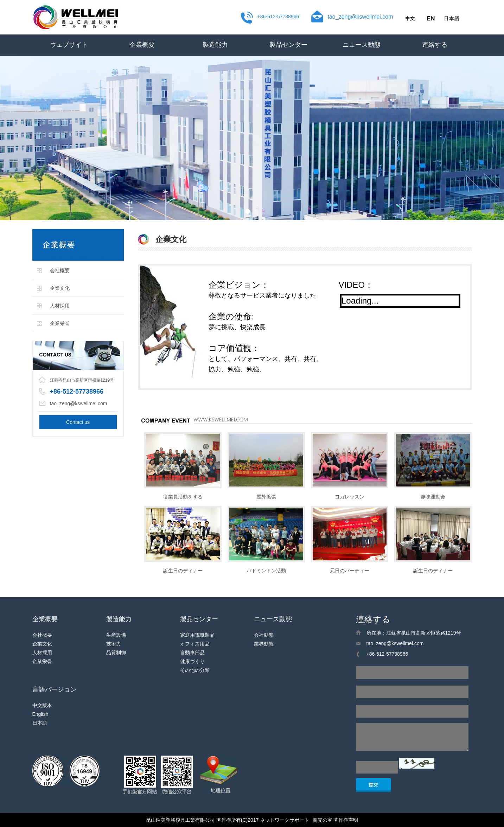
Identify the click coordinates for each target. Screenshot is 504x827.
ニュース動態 (362, 45)
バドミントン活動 (266, 571)
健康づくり (192, 661)
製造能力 (215, 45)
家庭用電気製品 (197, 635)
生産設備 (116, 635)
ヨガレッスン (350, 497)
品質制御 (116, 653)
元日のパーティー (350, 571)
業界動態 (264, 644)
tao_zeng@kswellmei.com (361, 17)
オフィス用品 (195, 644)
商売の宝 (323, 820)
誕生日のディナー (183, 571)
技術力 (114, 644)
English (40, 714)
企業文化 (60, 288)
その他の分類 (195, 670)
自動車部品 (192, 653)
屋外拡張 (266, 497)
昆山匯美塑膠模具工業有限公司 (180, 820)
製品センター (288, 45)
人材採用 (60, 306)
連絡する (435, 45)
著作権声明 (346, 820)
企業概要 (142, 45)
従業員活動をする (183, 497)
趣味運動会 (433, 497)
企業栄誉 (60, 323)
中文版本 (42, 705)
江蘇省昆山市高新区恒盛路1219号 (82, 380)
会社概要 (60, 271)
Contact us (78, 422)
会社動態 (264, 635)
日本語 (40, 723)
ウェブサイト (69, 45)
